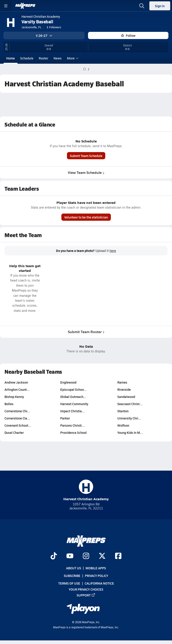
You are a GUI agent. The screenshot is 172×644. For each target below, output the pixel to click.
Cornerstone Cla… (17, 418)
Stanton (123, 411)
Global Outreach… (73, 397)
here (113, 251)
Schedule (27, 58)
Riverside (124, 389)
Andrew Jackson (16, 382)
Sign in (160, 6)
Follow (128, 35)
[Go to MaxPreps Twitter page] (102, 556)
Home (11, 58)
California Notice (99, 583)
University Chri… (129, 418)
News (58, 58)
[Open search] (142, 6)
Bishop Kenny (14, 397)
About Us (74, 568)
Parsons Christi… (72, 425)
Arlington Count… (17, 389)
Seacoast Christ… (130, 404)
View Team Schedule (86, 173)
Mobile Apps (96, 568)
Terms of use (69, 583)
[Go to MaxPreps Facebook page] (118, 556)
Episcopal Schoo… (73, 389)
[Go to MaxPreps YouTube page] (70, 556)
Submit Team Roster (86, 332)
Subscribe (72, 576)
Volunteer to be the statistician (86, 217)
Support (86, 595)
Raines (122, 382)
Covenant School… (18, 425)
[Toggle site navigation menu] (6, 6)
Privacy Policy (97, 576)
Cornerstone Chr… (17, 411)
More (72, 58)
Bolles (9, 404)
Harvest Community (74, 404)
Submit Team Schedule (86, 156)
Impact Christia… (72, 411)
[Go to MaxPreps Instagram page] (86, 556)
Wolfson (123, 425)
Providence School (73, 432)
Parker (65, 418)
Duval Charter (14, 432)
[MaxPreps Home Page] (85, 69)
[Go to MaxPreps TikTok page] (54, 556)
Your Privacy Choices (86, 589)
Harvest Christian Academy (86, 490)
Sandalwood (126, 397)
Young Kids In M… (130, 432)
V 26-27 (44, 35)
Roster (43, 58)
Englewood (68, 382)
